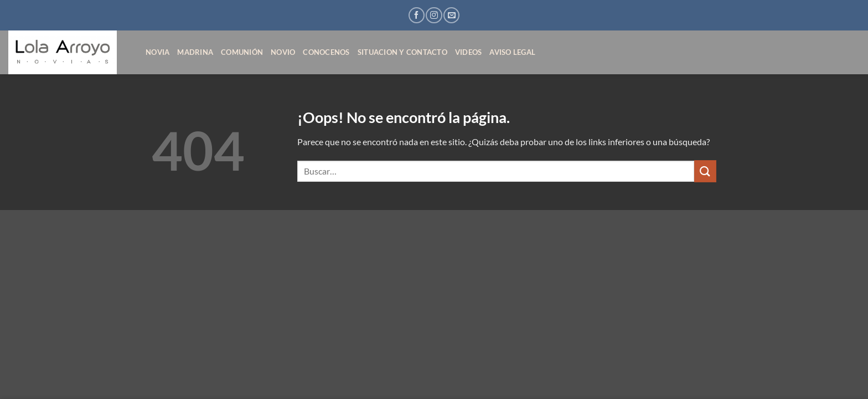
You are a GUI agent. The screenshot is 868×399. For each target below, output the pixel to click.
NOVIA (157, 52)
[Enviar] (705, 171)
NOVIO (283, 52)
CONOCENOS (326, 52)
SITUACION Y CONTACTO (402, 52)
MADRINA (195, 52)
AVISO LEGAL (512, 52)
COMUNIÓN (242, 52)
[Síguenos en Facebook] (417, 15)
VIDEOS (469, 52)
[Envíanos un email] (451, 15)
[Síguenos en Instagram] (434, 15)
